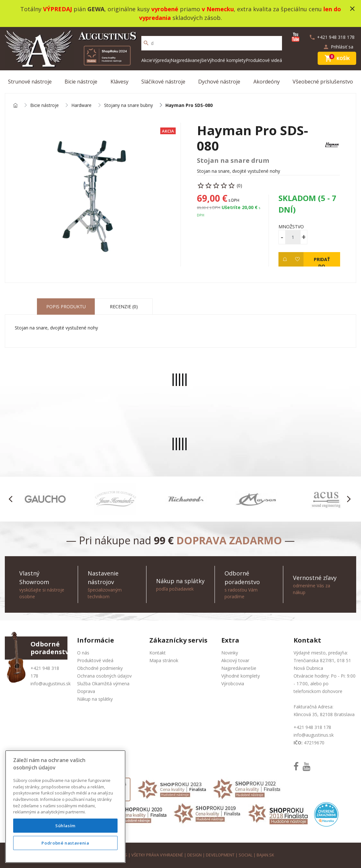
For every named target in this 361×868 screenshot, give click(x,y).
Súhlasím (65, 826)
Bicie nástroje (81, 82)
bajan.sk (265, 855)
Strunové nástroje (30, 82)
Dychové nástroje (219, 82)
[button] (12, 499)
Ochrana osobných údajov (104, 676)
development (220, 855)
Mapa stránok (164, 660)
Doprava (86, 691)
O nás (83, 653)
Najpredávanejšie (189, 60)
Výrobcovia (233, 684)
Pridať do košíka (322, 261)
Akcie (147, 60)
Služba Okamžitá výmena (103, 684)
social (246, 855)
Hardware (81, 105)
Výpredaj (162, 60)
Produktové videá (264, 60)
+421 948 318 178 (312, 727)
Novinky (230, 653)
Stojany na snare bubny (128, 105)
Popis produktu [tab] (66, 307)
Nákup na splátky (95, 699)
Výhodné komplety (226, 60)
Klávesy (119, 82)
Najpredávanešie (239, 668)
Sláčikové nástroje (163, 82)
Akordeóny (267, 82)
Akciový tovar (235, 660)
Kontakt (158, 653)
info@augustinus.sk (51, 684)
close (352, 9)
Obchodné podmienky (100, 668)
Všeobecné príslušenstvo (323, 82)
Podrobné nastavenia (65, 843)
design (194, 855)
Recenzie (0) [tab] (124, 307)
